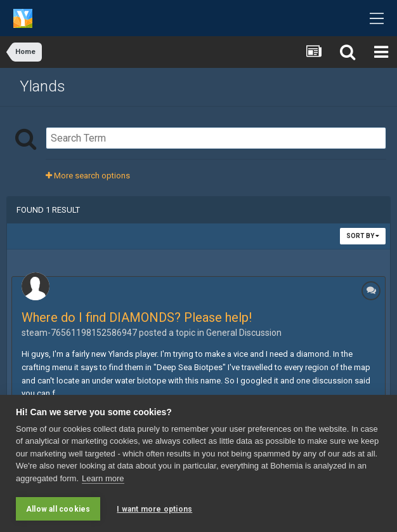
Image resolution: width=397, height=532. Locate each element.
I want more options (154, 509)
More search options (88, 176)
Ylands (42, 86)
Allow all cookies (58, 509)
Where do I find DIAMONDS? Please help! (137, 317)
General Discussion (244, 333)
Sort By (363, 236)
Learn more (103, 478)
